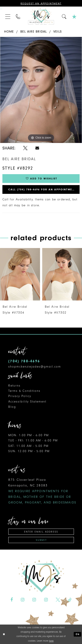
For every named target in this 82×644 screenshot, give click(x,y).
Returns (14, 386)
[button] (8, 16)
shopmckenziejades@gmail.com (35, 367)
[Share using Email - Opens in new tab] (37, 148)
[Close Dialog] (4, 634)
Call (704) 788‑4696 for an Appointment (42, 189)
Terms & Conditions (24, 391)
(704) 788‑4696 (24, 361)
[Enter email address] (41, 532)
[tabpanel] (41, 90)
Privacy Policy (20, 396)
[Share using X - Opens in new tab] (25, 148)
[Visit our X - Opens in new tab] (58, 600)
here (51, 641)
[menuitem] (8, 16)
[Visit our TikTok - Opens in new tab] (70, 600)
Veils (58, 32)
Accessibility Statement (27, 402)
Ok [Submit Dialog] (78, 634)
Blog (12, 407)
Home (9, 32)
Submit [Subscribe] (41, 540)
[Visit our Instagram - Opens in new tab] (23, 600)
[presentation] (20, 274)
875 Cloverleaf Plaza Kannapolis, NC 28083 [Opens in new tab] (42, 491)
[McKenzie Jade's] (41, 16)
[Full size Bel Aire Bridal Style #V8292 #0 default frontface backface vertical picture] (41, 90)
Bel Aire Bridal (34, 32)
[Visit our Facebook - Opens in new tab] (12, 600)
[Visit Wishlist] (74, 16)
